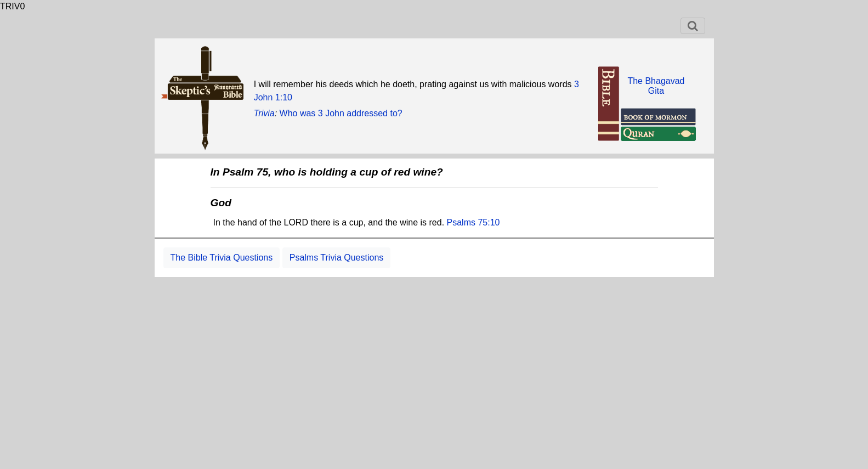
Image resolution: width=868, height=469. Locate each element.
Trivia (264, 113)
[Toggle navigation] (693, 26)
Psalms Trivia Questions (337, 258)
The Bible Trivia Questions (222, 258)
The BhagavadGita (656, 86)
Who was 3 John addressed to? (341, 113)
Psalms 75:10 (473, 222)
